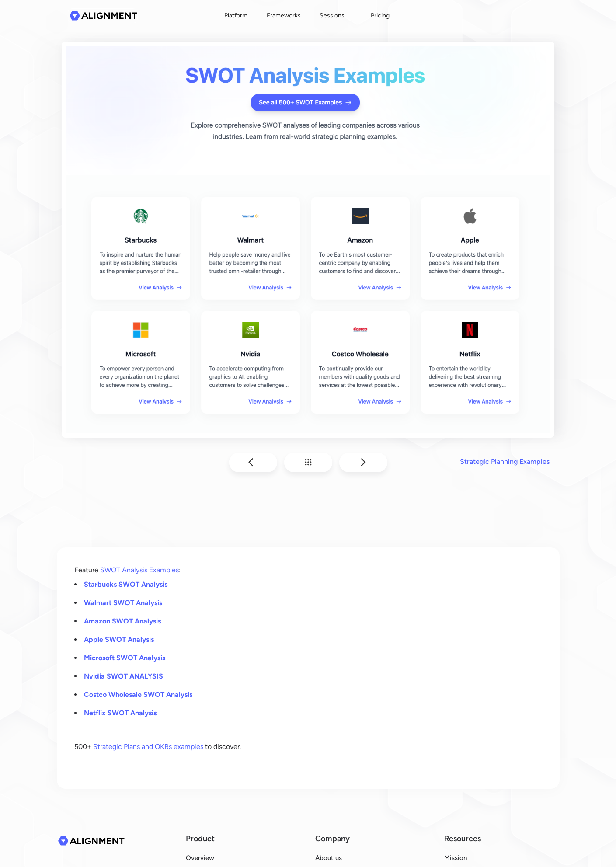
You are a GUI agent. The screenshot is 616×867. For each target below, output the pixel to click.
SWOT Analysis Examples (139, 570)
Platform (236, 16)
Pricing (380, 16)
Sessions (332, 16)
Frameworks (284, 16)
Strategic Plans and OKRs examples (148, 747)
